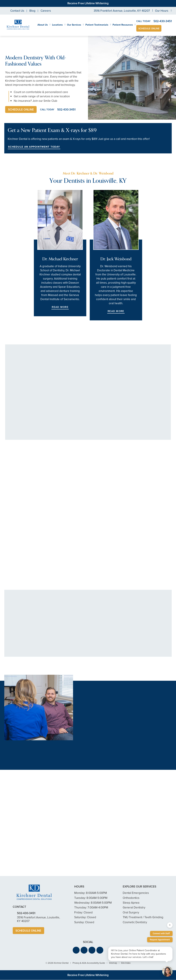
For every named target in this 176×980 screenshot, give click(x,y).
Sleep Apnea (131, 903)
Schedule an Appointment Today (34, 147)
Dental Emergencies (136, 893)
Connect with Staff (161, 933)
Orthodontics (131, 898)
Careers (46, 11)
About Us (43, 25)
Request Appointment (160, 940)
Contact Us (17, 11)
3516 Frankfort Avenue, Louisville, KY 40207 (122, 11)
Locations (57, 25)
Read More (60, 307)
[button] (76, 950)
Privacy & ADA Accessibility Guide (89, 963)
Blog (32, 11)
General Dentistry (134, 908)
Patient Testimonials (97, 25)
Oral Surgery (131, 912)
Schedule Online (149, 28)
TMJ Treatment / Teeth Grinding (143, 917)
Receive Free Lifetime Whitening (88, 3)
